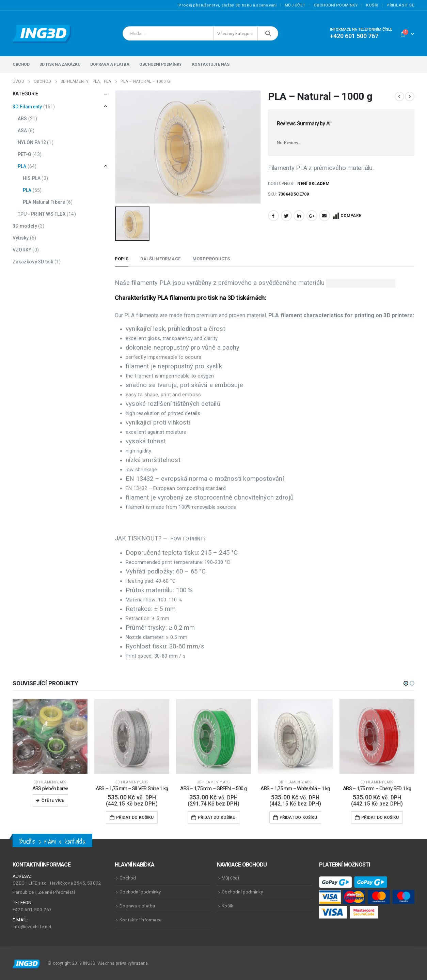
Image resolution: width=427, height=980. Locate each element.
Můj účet (295, 5)
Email (325, 216)
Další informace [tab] (160, 258)
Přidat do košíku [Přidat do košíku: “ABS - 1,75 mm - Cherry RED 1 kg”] (380, 817)
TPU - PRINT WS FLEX (42, 214)
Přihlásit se (400, 5)
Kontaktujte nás (211, 64)
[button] (406, 682)
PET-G (25, 154)
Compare (351, 216)
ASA (22, 131)
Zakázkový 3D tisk (33, 262)
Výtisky (21, 238)
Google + (312, 216)
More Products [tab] (211, 258)
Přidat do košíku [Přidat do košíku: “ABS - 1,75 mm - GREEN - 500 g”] (217, 817)
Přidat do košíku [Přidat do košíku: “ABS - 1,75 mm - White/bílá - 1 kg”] (298, 817)
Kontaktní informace (140, 919)
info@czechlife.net (32, 926)
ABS (22, 119)
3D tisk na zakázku (60, 64)
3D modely (25, 226)
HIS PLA (32, 178)
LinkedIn (299, 216)
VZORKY (22, 250)
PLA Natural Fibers (44, 202)
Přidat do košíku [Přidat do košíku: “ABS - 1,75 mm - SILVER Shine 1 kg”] (135, 817)
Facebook (273, 216)
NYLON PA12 (32, 142)
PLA (22, 166)
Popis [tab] (122, 258)
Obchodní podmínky (336, 5)
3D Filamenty (27, 107)
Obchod (21, 64)
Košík (372, 5)
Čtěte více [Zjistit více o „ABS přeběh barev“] (53, 800)
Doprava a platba (110, 64)
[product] (50, 735)
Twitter (286, 216)
